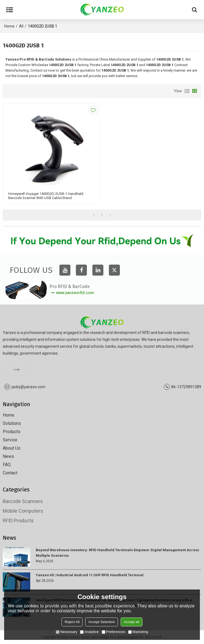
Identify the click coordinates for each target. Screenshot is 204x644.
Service (10, 440)
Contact (10, 473)
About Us (12, 448)
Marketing (138, 632)
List (187, 91)
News (8, 456)
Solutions (12, 423)
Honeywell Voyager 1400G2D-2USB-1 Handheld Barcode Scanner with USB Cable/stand (46, 196)
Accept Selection (102, 622)
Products (12, 432)
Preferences (114, 632)
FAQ (7, 465)
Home (9, 26)
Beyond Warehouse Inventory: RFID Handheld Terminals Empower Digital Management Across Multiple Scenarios (117, 553)
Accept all (131, 622)
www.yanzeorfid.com (75, 293)
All (21, 26)
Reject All (72, 622)
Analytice (89, 632)
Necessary (66, 632)
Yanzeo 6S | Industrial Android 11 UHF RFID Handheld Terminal (90, 575)
